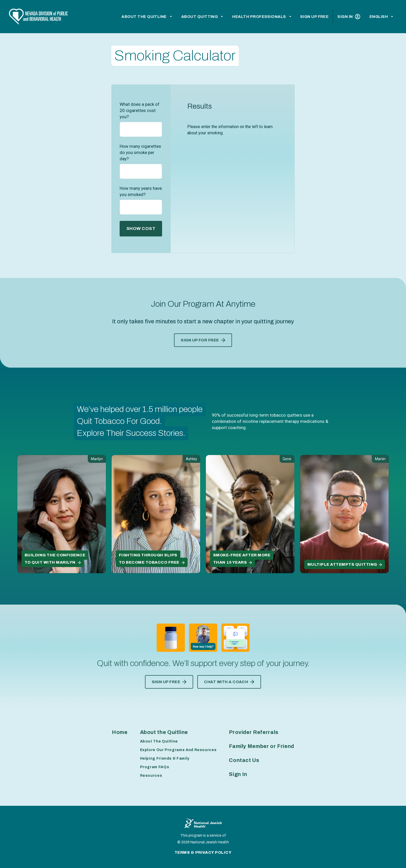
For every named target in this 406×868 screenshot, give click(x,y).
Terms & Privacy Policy (203, 852)
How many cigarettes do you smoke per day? (140, 152)
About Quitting (200, 17)
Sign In (349, 17)
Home (120, 732)
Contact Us (244, 760)
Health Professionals (259, 17)
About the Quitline (144, 17)
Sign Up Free (314, 17)
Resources (151, 776)
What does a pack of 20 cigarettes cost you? (140, 110)
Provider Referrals (254, 732)
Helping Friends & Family (165, 758)
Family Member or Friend (262, 746)
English (379, 17)
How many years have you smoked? (141, 191)
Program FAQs (155, 767)
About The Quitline (159, 741)
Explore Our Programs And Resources (178, 750)
